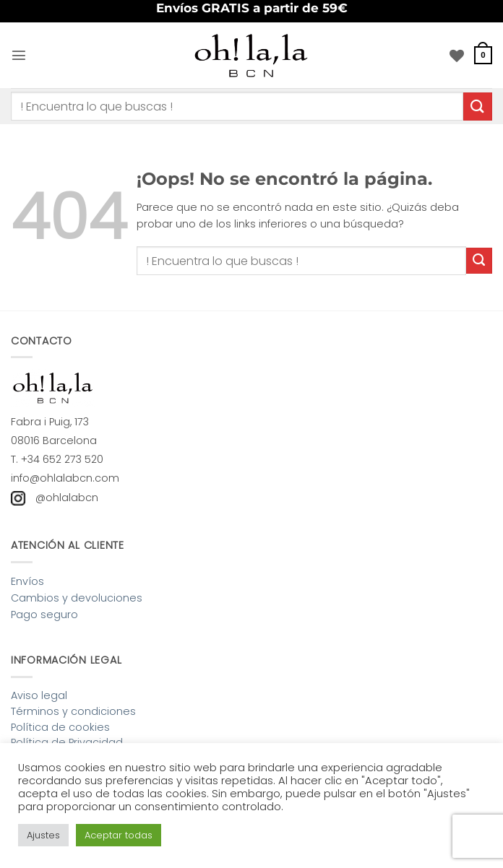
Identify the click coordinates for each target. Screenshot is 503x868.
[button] (19, 55)
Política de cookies (60, 727)
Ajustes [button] (43, 835)
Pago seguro (44, 615)
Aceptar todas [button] (119, 835)
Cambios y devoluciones (77, 598)
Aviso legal (39, 695)
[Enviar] (478, 107)
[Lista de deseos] (457, 56)
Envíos (27, 581)
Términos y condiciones (73, 711)
